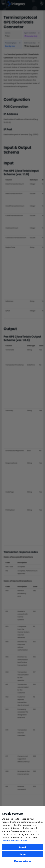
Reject (22, 854)
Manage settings (22, 861)
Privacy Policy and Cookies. (15, 841)
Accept (22, 847)
